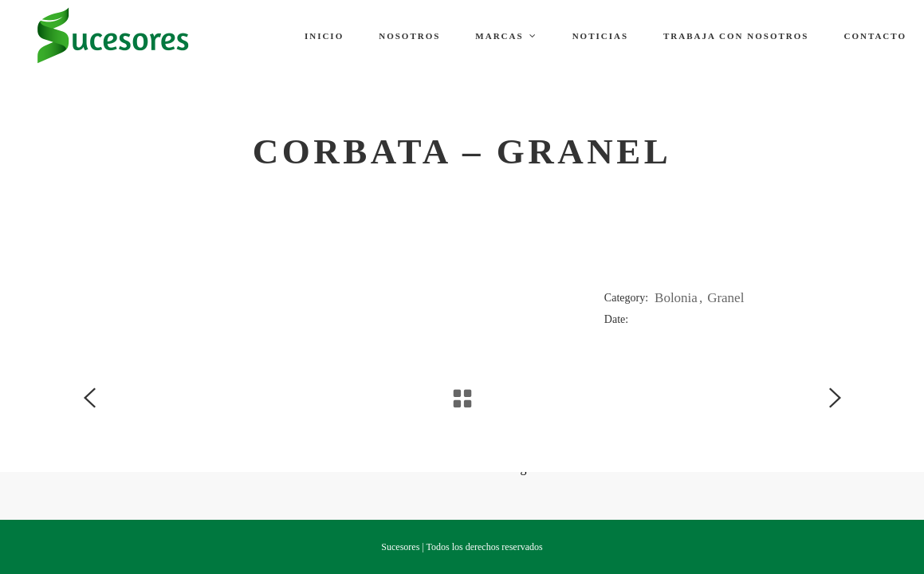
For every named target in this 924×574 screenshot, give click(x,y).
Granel (725, 298)
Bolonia (676, 298)
